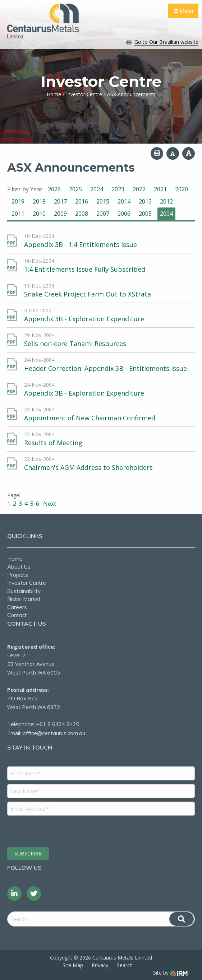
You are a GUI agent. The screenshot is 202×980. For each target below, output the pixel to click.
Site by (170, 973)
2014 (124, 201)
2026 (54, 189)
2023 (118, 189)
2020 (182, 189)
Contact (17, 615)
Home (15, 559)
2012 (166, 201)
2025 (75, 189)
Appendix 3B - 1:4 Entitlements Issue (81, 244)
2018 (39, 201)
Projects (18, 575)
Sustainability (24, 591)
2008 (82, 214)
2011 (18, 214)
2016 (82, 201)
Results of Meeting (53, 443)
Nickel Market (24, 599)
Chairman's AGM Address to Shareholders (88, 467)
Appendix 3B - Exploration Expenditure (84, 319)
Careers (17, 607)
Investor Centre (27, 583)
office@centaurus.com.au (54, 733)
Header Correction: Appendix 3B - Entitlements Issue (105, 368)
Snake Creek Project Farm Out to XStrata (88, 294)
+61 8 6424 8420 (58, 724)
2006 (124, 214)
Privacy (100, 965)
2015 (103, 201)
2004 (166, 214)
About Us (19, 567)
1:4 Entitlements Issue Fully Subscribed (85, 269)
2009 (60, 214)
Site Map (73, 965)
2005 (145, 214)
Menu (183, 11)
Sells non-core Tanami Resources (75, 344)
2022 (139, 189)
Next (49, 504)
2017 (60, 201)
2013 (145, 201)
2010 (39, 214)
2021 (160, 189)
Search (125, 965)
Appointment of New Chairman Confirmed (90, 418)
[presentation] (51, 830)
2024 (97, 189)
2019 (18, 201)
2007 (103, 214)
